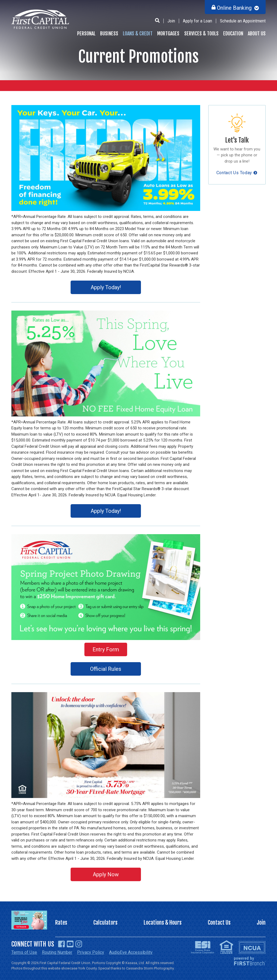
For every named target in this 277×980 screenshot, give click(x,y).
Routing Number (57, 952)
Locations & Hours (163, 923)
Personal (86, 33)
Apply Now (106, 874)
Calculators (105, 923)
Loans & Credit (138, 33)
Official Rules (106, 669)
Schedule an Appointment (243, 21)
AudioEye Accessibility (131, 952)
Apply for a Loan (197, 21)
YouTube (70, 944)
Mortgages (168, 33)
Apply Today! (106, 287)
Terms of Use (24, 952)
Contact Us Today (234, 173)
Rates (61, 923)
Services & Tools (201, 33)
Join (171, 21)
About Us (257, 33)
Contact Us (219, 923)
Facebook (62, 944)
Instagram (79, 944)
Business (109, 33)
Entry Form (106, 649)
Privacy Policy (91, 952)
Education (233, 33)
